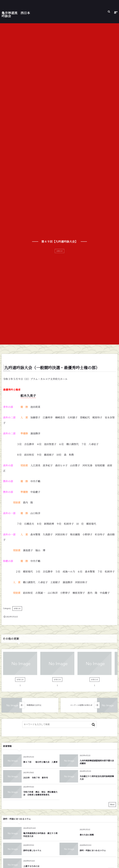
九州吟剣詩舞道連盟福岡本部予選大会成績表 (97, 762)
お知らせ (17, 609)
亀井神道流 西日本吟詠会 (16, 14)
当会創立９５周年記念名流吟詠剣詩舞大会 (97, 778)
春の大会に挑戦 (87, 835)
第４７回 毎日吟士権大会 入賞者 (40, 762)
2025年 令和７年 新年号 (36, 778)
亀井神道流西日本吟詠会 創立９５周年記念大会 (40, 835)
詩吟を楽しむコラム (32, 850)
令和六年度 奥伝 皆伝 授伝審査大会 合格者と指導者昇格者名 (40, 793)
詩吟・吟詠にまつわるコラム (93, 850)
